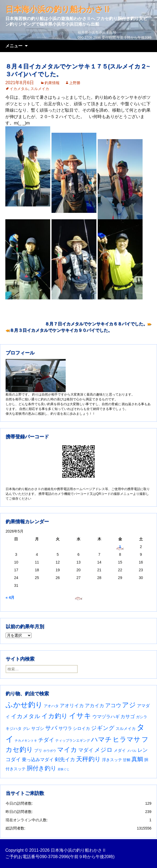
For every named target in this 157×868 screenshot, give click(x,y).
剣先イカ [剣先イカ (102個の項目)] (65, 759)
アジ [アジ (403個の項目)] (129, 705)
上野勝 (75, 83)
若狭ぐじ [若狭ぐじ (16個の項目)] (64, 769)
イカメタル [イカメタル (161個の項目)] (26, 716)
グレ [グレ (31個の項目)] (26, 729)
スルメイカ (40, 89)
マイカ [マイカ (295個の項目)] (67, 750)
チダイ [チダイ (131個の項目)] (46, 740)
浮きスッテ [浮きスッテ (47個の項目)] (112, 760)
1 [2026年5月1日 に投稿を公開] (120, 547)
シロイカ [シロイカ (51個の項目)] (81, 728)
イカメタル (19, 89)
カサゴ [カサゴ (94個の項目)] (128, 716)
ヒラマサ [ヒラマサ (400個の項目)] (127, 739)
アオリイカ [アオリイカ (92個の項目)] (72, 705)
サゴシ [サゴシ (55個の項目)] (38, 728)
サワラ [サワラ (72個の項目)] (65, 728)
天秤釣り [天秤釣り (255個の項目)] (89, 759)
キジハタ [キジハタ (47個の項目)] (14, 728)
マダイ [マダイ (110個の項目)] (86, 750)
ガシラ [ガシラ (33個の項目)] (142, 717)
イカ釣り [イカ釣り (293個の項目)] (55, 716)
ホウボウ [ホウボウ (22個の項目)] (50, 751)
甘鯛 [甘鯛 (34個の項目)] (127, 760)
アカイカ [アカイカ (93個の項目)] (95, 705)
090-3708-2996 (54, 857)
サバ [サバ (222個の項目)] (51, 728)
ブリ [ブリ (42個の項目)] (38, 750)
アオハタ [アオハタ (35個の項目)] (51, 706)
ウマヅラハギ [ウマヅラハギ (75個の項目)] (106, 717)
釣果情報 (52, 83)
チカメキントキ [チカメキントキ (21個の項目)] (26, 741)
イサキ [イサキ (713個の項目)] (80, 716)
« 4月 (10, 597)
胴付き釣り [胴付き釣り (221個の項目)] (42, 768)
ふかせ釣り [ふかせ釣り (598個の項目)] (24, 705)
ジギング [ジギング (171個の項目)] (103, 728)
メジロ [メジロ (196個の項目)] (103, 750)
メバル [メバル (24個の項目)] (132, 751)
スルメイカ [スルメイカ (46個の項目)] (126, 728)
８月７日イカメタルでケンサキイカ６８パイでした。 (96, 324)
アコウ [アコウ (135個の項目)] (113, 705)
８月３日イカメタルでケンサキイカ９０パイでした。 (61, 330)
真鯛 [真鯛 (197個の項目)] (137, 759)
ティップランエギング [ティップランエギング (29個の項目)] (73, 740)
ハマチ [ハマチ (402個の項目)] (101, 739)
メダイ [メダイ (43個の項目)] (120, 750)
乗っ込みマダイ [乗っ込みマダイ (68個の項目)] (38, 760)
